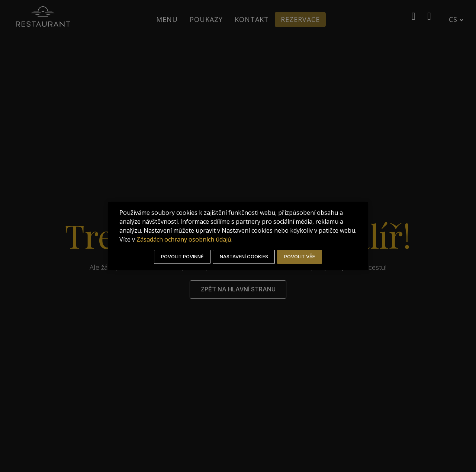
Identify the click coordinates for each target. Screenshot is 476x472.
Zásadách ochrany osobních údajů (234, 239)
